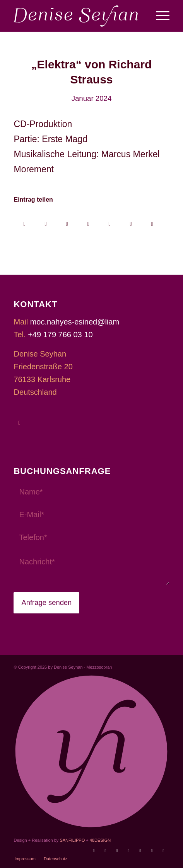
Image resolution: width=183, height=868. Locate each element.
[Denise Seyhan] (76, 16)
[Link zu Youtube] (94, 851)
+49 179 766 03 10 (60, 335)
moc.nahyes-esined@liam (75, 322)
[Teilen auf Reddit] (131, 221)
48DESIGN (100, 840)
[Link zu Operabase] (106, 851)
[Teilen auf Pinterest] (88, 221)
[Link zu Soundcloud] (140, 851)
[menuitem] (159, 16)
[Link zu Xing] (152, 851)
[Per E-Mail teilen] (152, 221)
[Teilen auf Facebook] (24, 221)
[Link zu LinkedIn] (164, 851)
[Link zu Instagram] (129, 851)
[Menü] (159, 16)
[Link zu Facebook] (117, 851)
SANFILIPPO (72, 840)
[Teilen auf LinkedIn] (109, 221)
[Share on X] (45, 221)
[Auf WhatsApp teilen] (67, 221)
